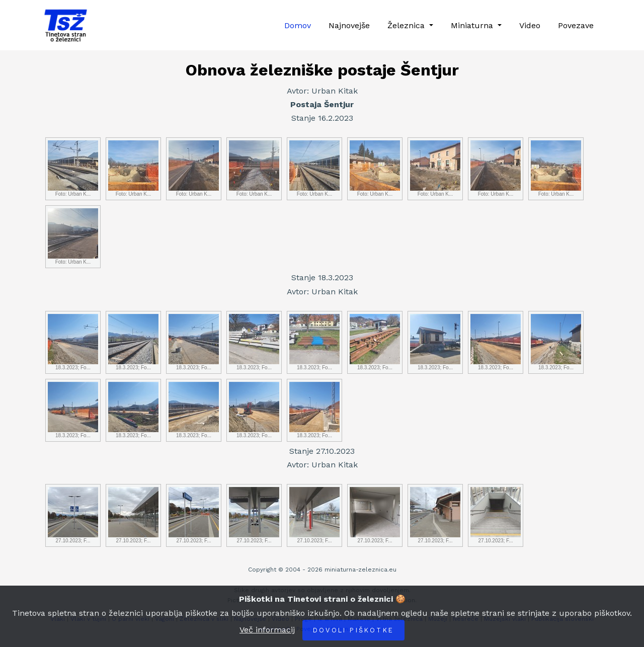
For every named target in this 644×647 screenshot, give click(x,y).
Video (530, 25)
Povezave (576, 25)
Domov (298, 25)
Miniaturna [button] (473, 25)
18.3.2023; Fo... (73, 342)
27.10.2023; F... (73, 515)
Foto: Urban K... (73, 169)
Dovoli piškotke (353, 630)
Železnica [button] (407, 25)
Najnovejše (349, 25)
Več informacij (267, 630)
